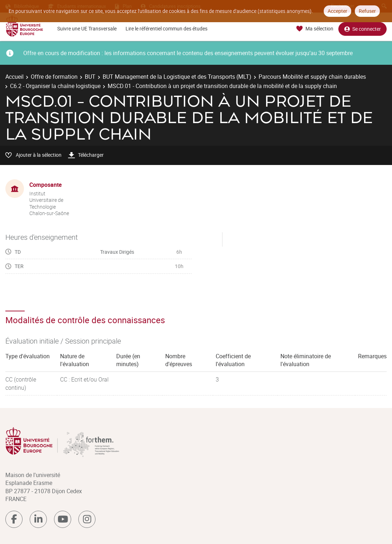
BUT (90, 77)
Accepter (337, 11)
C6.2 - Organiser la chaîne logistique (55, 86)
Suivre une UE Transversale (87, 28)
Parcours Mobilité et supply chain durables (312, 77)
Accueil (14, 77)
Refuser (367, 11)
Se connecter (362, 29)
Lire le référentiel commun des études (166, 28)
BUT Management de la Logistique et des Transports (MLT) (177, 77)
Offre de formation (54, 77)
